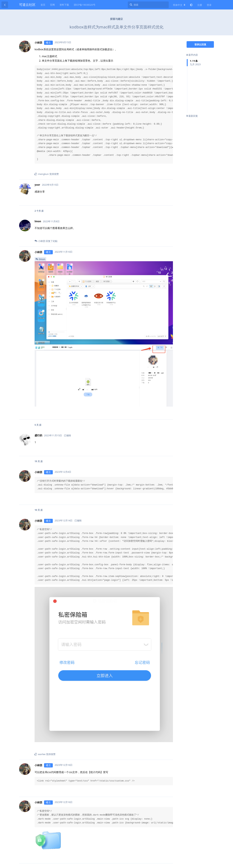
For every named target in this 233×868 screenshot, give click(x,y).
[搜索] (148, 5)
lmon (42, 259)
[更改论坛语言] (179, 5)
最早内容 (192, 55)
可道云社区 (27, 5)
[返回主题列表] (5, 5)
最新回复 (192, 116)
